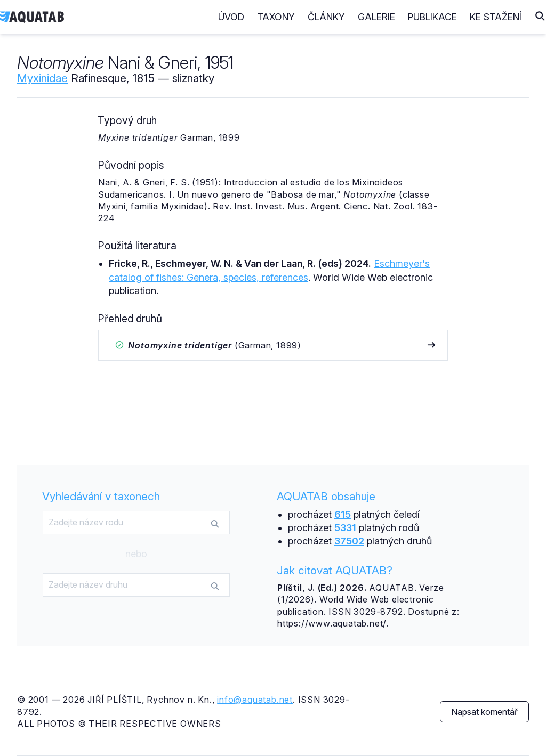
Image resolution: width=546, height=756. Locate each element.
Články (326, 17)
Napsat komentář (484, 712)
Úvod (231, 17)
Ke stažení (496, 17)
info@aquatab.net (255, 700)
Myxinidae (42, 78)
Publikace (432, 17)
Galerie (376, 17)
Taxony (276, 17)
